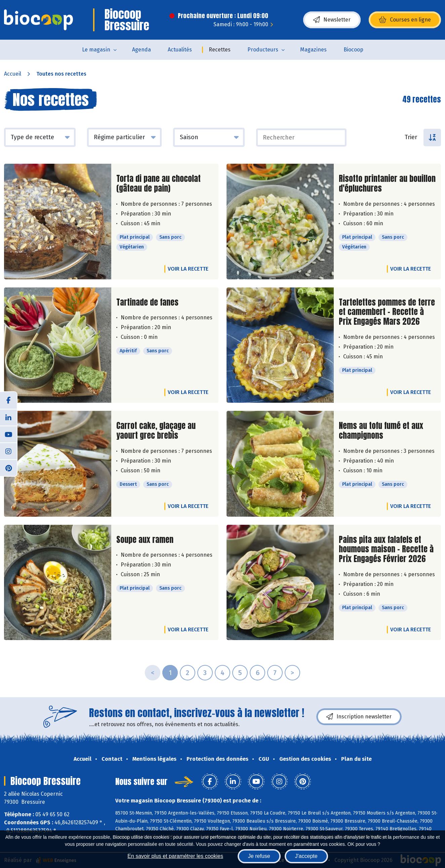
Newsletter (332, 20)
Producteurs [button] (263, 50)
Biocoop (353, 50)
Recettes (220, 50)
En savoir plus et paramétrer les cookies (175, 856)
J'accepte (306, 856)
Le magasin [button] (96, 50)
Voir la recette (188, 269)
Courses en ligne (405, 20)
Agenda (141, 50)
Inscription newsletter (359, 717)
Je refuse (259, 856)
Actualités (180, 50)
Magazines (313, 50)
